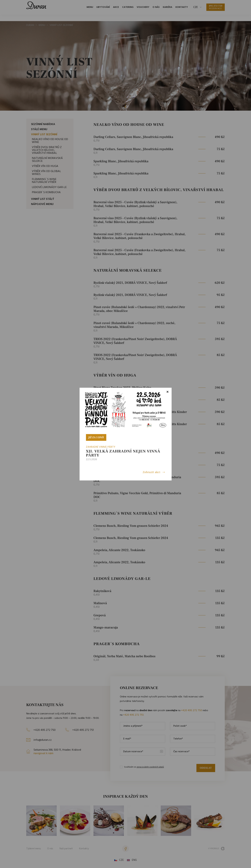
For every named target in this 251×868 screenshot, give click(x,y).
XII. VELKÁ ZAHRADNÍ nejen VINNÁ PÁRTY (123, 453)
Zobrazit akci (151, 472)
